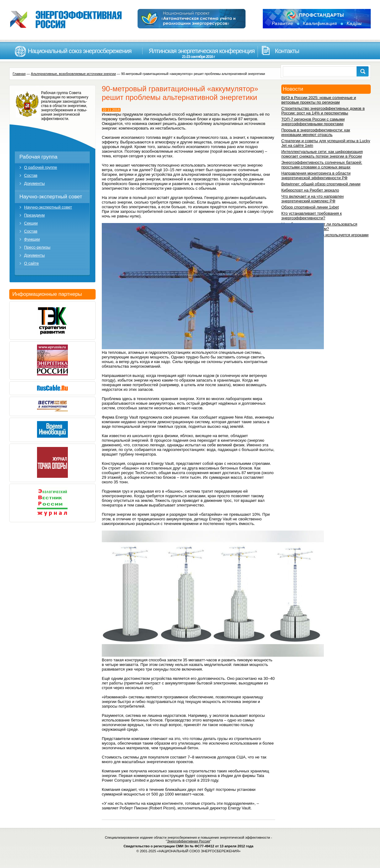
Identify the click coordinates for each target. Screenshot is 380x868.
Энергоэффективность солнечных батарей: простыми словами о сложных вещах (322, 165)
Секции (31, 223)
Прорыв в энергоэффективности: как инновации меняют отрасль (316, 132)
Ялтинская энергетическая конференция (198, 53)
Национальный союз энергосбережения (80, 51)
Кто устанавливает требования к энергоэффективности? (312, 216)
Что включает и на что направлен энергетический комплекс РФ (312, 199)
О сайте (31, 263)
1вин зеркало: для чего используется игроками (325, 235)
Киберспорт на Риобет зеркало (310, 190)
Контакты (287, 51)
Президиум (34, 215)
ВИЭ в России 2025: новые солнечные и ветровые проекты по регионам (319, 100)
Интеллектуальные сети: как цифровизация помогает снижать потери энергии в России (322, 154)
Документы (34, 183)
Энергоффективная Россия (188, 841)
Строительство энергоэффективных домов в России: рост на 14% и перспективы (323, 111)
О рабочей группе (41, 167)
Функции (32, 239)
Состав (31, 175)
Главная (19, 74)
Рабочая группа (38, 157)
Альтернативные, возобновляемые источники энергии (73, 74)
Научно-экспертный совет (51, 197)
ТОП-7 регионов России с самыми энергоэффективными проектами (313, 122)
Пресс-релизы (37, 247)
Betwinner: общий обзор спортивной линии (321, 184)
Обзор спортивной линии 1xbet (310, 207)
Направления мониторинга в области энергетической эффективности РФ (316, 176)
